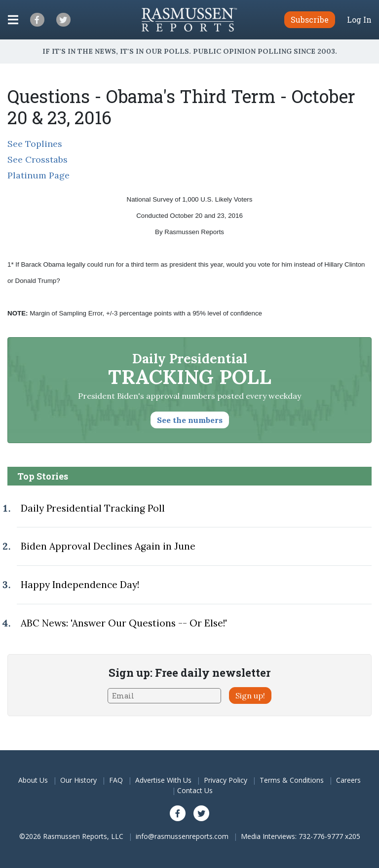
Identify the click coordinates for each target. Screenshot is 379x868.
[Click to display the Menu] (13, 20)
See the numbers (190, 420)
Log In (359, 20)
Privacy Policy (226, 780)
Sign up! (250, 695)
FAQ (116, 780)
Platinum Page (38, 175)
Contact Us (195, 790)
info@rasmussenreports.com (182, 836)
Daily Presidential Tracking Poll (93, 508)
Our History (78, 780)
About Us (33, 780)
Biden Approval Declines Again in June (108, 546)
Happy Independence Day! (80, 585)
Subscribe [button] (310, 19)
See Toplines (35, 144)
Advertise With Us (163, 780)
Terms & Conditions (292, 780)
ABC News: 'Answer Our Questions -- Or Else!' (124, 623)
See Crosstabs (38, 159)
